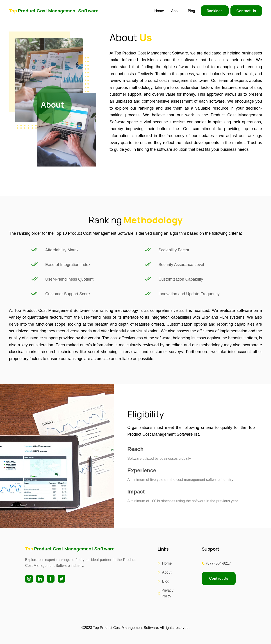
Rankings (215, 11)
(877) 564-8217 (219, 563)
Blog (191, 11)
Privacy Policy (167, 593)
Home (159, 11)
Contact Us (246, 11)
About (176, 11)
